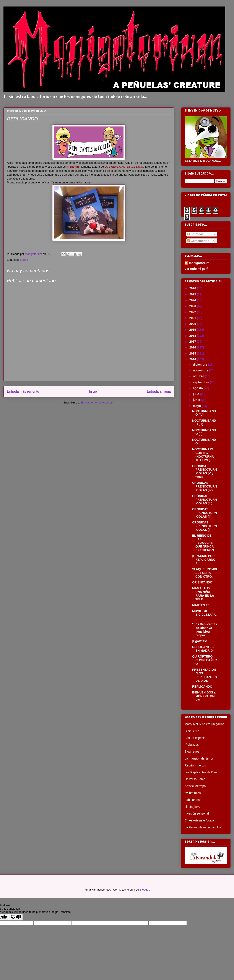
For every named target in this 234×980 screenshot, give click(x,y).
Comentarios (198, 241)
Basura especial (195, 738)
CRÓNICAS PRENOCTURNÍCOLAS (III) (205, 500)
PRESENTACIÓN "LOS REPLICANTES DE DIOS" (205, 675)
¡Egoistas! (200, 641)
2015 (193, 353)
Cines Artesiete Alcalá (199, 820)
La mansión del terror (199, 758)
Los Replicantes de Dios (201, 772)
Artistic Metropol (195, 786)
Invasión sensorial (197, 813)
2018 (193, 336)
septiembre (201, 382)
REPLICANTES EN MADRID (203, 649)
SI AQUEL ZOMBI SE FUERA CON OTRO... (205, 573)
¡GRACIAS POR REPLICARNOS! (204, 560)
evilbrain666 (193, 793)
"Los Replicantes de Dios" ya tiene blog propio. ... (205, 630)
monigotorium (199, 263)
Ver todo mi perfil (197, 269)
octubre (199, 376)
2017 (193, 342)
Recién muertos (195, 765)
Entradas (195, 234)
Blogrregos (192, 752)
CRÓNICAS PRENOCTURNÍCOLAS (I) (205, 526)
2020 (193, 324)
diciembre (200, 364)
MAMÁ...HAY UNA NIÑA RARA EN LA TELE (203, 594)
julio (196, 394)
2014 (193, 359)
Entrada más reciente (23, 391)
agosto (198, 388)
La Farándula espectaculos (203, 827)
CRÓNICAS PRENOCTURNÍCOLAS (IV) (205, 486)
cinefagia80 (192, 807)
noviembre (201, 370)
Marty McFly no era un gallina (205, 724)
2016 (193, 347)
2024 (193, 300)
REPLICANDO (202, 687)
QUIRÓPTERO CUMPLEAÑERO (205, 660)
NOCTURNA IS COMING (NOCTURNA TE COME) (203, 455)
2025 (193, 294)
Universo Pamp (195, 779)
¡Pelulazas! (192, 745)
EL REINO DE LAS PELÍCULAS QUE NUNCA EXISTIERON (203, 543)
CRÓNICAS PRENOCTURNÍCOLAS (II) (205, 513)
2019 (193, 330)
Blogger (145, 890)
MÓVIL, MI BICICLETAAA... (204, 615)
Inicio (93, 391)
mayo (197, 406)
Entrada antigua (159, 391)
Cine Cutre (192, 731)
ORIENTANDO (202, 582)
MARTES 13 (201, 605)
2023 (193, 306)
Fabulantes (192, 800)
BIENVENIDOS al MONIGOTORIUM (204, 696)
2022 (193, 312)
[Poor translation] (16, 917)
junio (197, 400)
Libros (24, 260)
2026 (193, 288)
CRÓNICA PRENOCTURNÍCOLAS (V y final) (205, 471)
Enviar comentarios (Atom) (98, 403)
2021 (193, 318)
